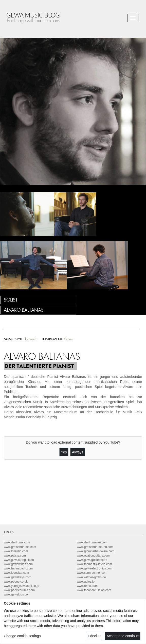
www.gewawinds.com (18, 564)
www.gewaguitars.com (92, 560)
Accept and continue (123, 636)
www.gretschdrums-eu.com (95, 547)
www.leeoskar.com (16, 573)
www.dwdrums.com (17, 542)
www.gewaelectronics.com (95, 568)
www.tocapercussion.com (94, 590)
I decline (95, 636)
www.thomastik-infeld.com (94, 564)
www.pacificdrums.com (19, 590)
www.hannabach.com (18, 568)
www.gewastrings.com (19, 560)
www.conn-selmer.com (92, 573)
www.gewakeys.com (17, 577)
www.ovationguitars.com (93, 556)
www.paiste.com (15, 556)
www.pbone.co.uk (16, 582)
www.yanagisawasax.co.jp (21, 586)
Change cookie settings (22, 636)
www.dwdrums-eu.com (92, 542)
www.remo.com (87, 586)
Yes (64, 452)
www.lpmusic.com (16, 551)
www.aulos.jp (86, 582)
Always (78, 452)
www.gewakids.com (17, 594)
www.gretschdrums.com (20, 547)
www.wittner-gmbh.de (91, 577)
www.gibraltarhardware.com (96, 551)
